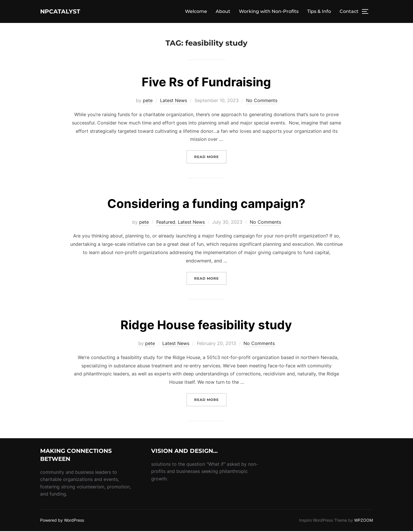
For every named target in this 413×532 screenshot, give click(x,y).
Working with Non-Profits (269, 12)
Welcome (196, 12)
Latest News (174, 101)
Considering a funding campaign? (206, 204)
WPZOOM (364, 521)
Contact (349, 12)
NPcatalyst (67, 12)
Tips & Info (319, 12)
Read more (210, 157)
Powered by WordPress (62, 521)
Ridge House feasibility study (206, 326)
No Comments (262, 101)
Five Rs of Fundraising (206, 83)
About (223, 12)
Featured (166, 223)
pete (148, 101)
